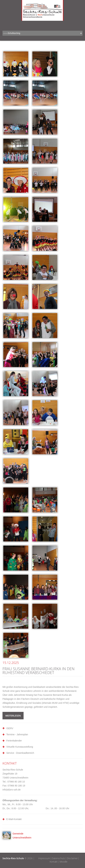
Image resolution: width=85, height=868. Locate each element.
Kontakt (54, 862)
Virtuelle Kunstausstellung (20, 747)
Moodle (64, 862)
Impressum (44, 858)
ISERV (10, 728)
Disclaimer (72, 858)
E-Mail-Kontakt (14, 819)
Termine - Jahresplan (17, 734)
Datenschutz (58, 858)
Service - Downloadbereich (20, 753)
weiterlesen (13, 716)
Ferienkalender (14, 741)
